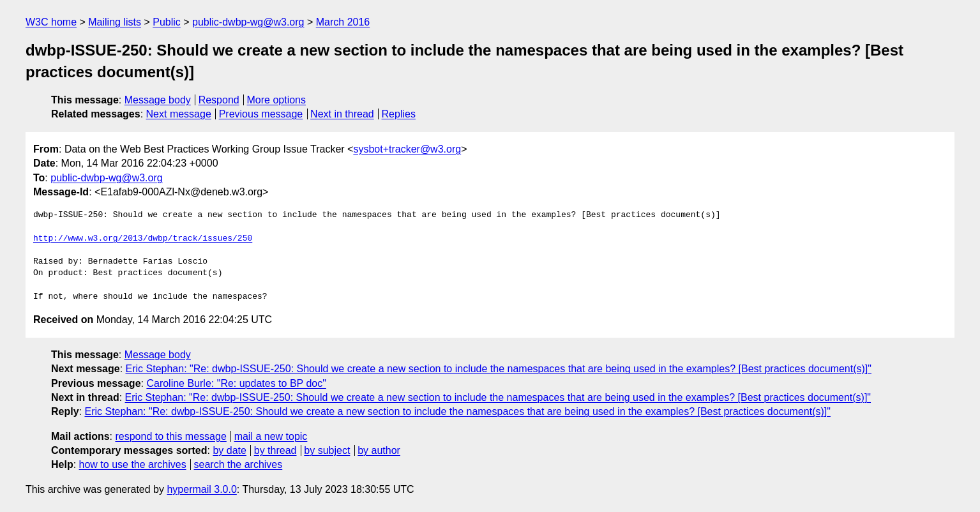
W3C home (51, 22)
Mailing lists (115, 22)
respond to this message (170, 436)
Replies (399, 114)
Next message (179, 114)
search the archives (238, 464)
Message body (158, 100)
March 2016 (343, 22)
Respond (219, 100)
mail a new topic (271, 436)
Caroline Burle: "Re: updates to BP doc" (236, 383)
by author (379, 450)
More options (277, 100)
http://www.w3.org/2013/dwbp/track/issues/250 (143, 239)
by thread (275, 450)
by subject (327, 450)
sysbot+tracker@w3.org (407, 149)
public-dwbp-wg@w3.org (248, 22)
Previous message (261, 114)
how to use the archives (133, 464)
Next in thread (342, 114)
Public (167, 22)
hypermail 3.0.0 (201, 489)
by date (229, 450)
